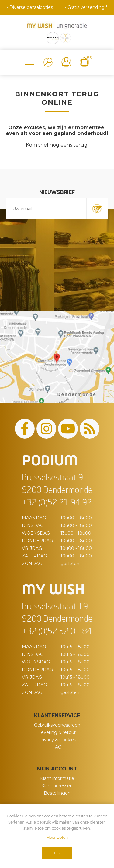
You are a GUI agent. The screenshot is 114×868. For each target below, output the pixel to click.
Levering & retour (57, 732)
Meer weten (57, 837)
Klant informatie (57, 778)
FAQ (57, 747)
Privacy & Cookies (57, 740)
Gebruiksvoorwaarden (57, 725)
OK (57, 853)
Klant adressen (57, 786)
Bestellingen (57, 793)
